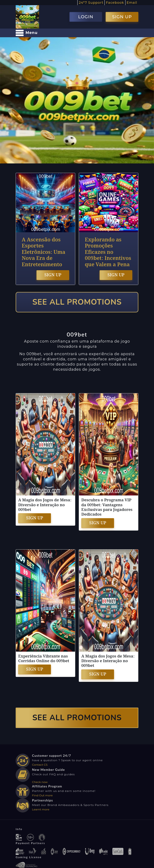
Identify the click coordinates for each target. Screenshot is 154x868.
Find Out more (42, 795)
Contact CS (40, 765)
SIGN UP (122, 17)
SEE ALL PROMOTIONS (77, 302)
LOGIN (86, 17)
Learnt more (41, 809)
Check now (40, 782)
